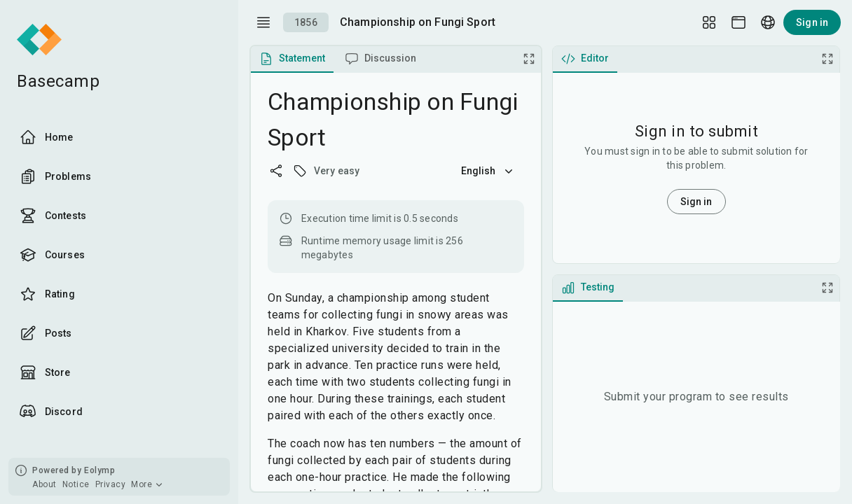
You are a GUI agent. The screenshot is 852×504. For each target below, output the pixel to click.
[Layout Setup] (709, 22)
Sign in (812, 22)
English (488, 171)
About (44, 484)
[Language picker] (768, 22)
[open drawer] (263, 22)
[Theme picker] (738, 22)
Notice (76, 484)
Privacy (111, 484)
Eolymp (99, 470)
